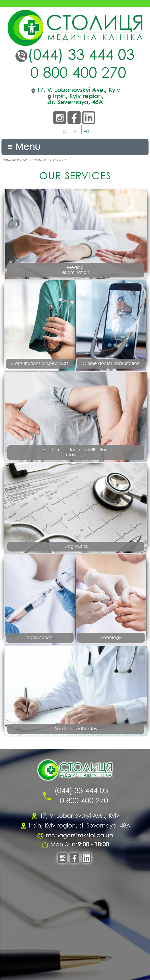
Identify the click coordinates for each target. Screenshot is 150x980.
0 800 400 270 (78, 74)
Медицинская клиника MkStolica (32, 160)
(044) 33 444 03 (81, 56)
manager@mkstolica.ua (80, 836)
